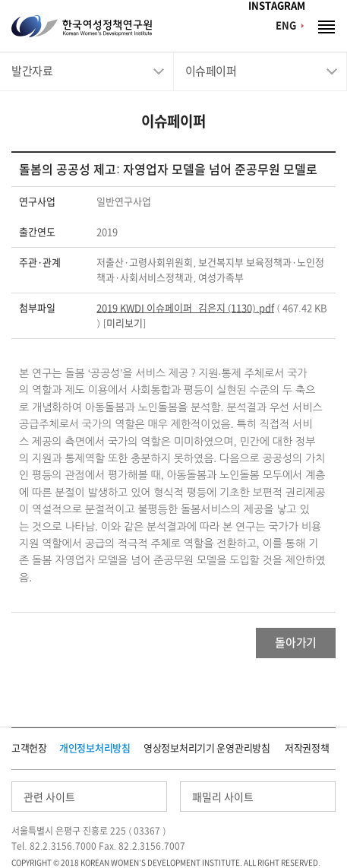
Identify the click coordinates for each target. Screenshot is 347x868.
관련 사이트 (49, 797)
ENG (286, 25)
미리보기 (125, 323)
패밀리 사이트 (223, 797)
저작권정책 (307, 748)
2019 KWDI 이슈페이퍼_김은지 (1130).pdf (185, 308)
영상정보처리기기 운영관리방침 (207, 748)
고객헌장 (29, 748)
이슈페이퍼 (211, 71)
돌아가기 (296, 643)
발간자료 (32, 71)
